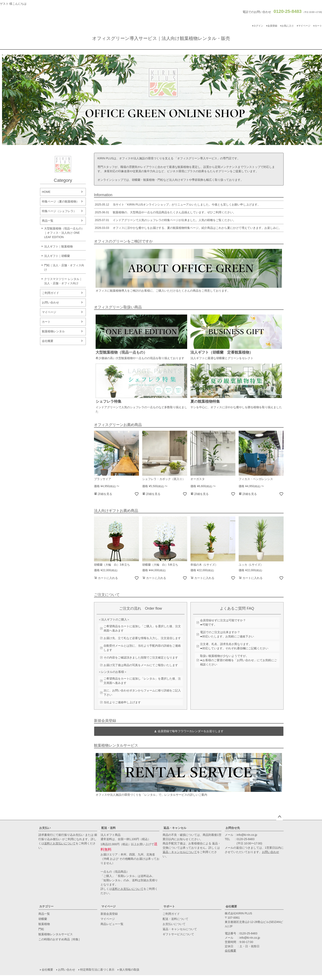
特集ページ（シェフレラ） (59, 211)
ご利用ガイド (50, 293)
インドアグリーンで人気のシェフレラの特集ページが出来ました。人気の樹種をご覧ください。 (165, 220)
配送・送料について (176, 919)
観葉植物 (44, 924)
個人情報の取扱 (129, 970)
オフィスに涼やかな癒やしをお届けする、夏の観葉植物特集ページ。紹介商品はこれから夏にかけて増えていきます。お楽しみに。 (188, 228)
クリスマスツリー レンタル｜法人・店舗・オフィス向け (63, 281)
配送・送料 (108, 828)
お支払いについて (174, 924)
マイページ (304, 26)
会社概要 (48, 341)
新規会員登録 (109, 914)
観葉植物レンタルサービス (56, 934)
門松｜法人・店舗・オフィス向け (64, 267)
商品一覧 (48, 221)
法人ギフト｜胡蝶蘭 (57, 256)
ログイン (258, 26)
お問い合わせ (50, 302)
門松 (41, 929)
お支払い (45, 828)
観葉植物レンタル (53, 331)
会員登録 (272, 26)
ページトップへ (280, 817)
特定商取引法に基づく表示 (97, 970)
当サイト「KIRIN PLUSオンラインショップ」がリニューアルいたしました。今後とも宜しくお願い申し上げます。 (177, 205)
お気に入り (288, 26)
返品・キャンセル (175, 828)
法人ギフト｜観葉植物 (58, 246)
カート (46, 322)
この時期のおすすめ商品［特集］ (60, 939)
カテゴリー (46, 906)
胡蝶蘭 (43, 919)
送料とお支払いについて (60, 843)
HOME (46, 192)
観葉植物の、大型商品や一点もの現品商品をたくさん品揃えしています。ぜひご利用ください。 (165, 212)
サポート (169, 906)
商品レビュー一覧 (112, 924)
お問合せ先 (233, 828)
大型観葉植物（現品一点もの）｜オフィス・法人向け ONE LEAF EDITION (64, 233)
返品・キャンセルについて (180, 852)
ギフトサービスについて (178, 934)
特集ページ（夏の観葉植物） (60, 201)
